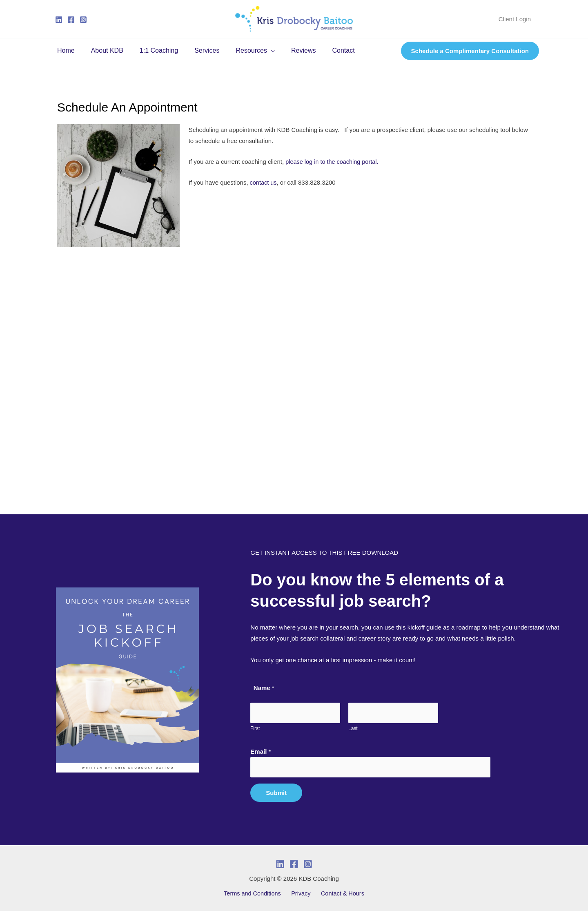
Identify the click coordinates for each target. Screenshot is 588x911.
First (255, 728)
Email (261, 751)
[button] (256, 51)
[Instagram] (83, 20)
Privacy (301, 894)
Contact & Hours (340, 894)
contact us (263, 182)
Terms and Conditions (255, 894)
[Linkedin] (59, 20)
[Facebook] (71, 20)
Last (353, 728)
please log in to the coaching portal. (335, 162)
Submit (276, 793)
